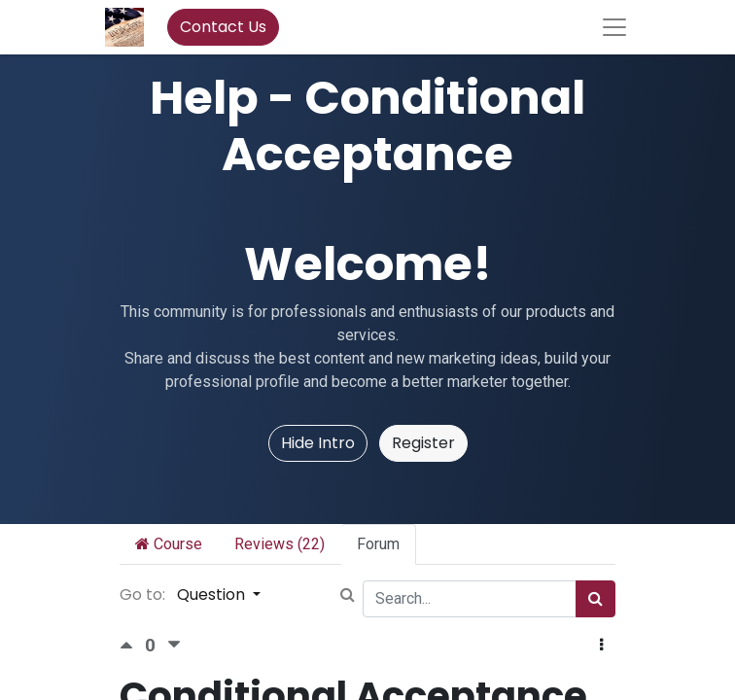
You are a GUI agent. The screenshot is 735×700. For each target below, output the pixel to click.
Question (213, 595)
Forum (378, 544)
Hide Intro (318, 443)
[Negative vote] (174, 645)
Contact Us (223, 27)
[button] (601, 646)
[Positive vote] (132, 645)
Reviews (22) (280, 544)
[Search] (595, 599)
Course (169, 544)
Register (423, 443)
